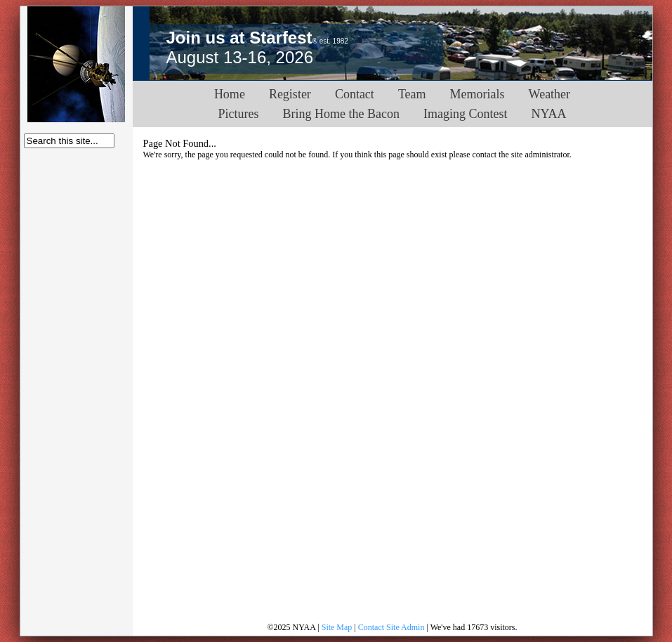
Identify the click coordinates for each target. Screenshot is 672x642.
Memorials (477, 94)
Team (412, 94)
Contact (355, 94)
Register (290, 94)
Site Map (337, 627)
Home (230, 94)
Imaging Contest (466, 114)
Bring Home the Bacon (341, 114)
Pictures (239, 114)
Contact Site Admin (391, 627)
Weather (550, 94)
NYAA (548, 114)
